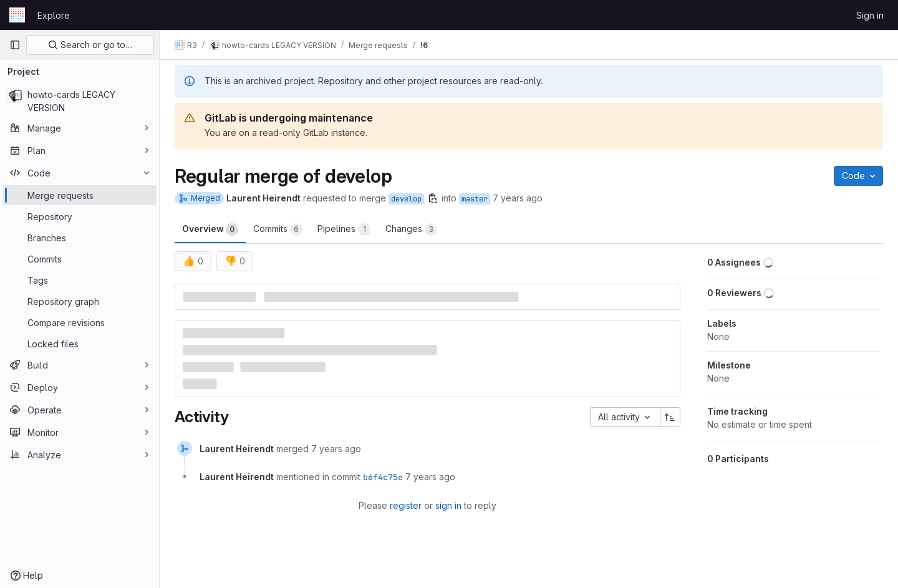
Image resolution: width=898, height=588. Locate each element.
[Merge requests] (80, 195)
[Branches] (80, 238)
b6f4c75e (383, 477)
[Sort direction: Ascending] (670, 417)
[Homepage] (17, 15)
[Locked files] (80, 344)
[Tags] (80, 280)
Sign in (870, 15)
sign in (448, 505)
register (406, 505)
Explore (54, 15)
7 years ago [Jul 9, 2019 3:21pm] (518, 198)
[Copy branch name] (433, 198)
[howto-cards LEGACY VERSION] (80, 101)
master (475, 199)
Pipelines (344, 229)
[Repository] (80, 216)
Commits (278, 229)
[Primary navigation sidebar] (15, 45)
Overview (210, 229)
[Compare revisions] (80, 322)
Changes (411, 229)
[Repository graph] (80, 301)
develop (406, 199)
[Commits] (80, 259)
